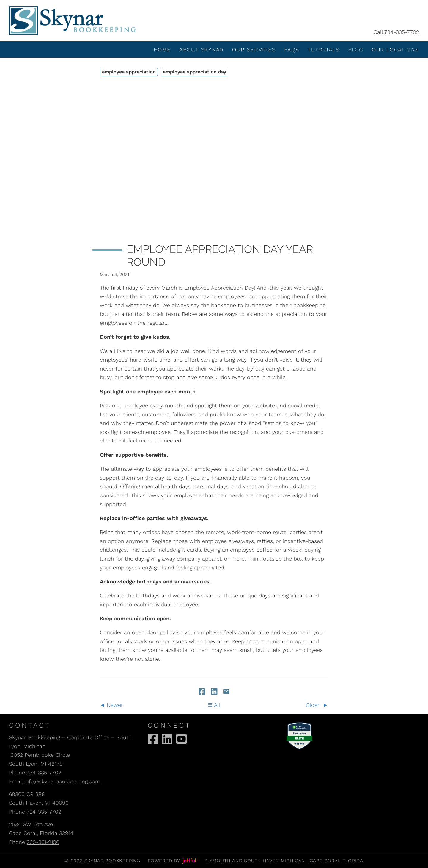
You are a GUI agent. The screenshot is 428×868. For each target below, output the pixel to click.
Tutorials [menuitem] (324, 50)
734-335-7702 (402, 32)
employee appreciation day (195, 72)
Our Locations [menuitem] (395, 50)
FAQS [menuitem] (292, 50)
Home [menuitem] (162, 50)
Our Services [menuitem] (254, 50)
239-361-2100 (43, 842)
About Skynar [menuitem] (202, 50)
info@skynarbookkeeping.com (62, 781)
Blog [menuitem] (356, 50)
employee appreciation (129, 72)
